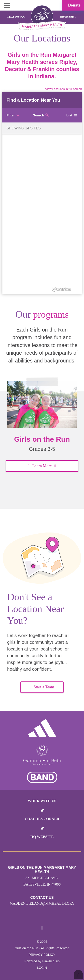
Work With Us (42, 801)
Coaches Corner (42, 819)
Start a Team (42, 687)
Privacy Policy (42, 955)
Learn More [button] (42, 466)
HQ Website (42, 837)
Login (42, 968)
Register (68, 17)
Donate (73, 5)
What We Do (16, 17)
